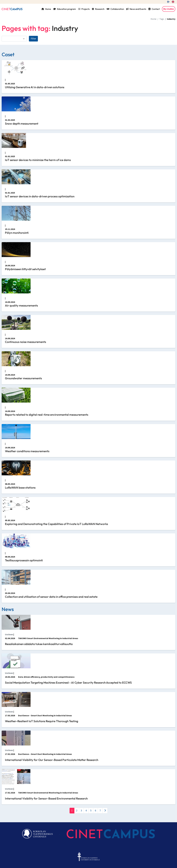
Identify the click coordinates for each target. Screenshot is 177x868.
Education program (65, 9)
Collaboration (115, 9)
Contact (154, 9)
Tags (162, 19)
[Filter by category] (14, 39)
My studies (169, 9)
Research (98, 9)
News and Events (136, 9)
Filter (33, 39)
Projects (84, 9)
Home (46, 9)
